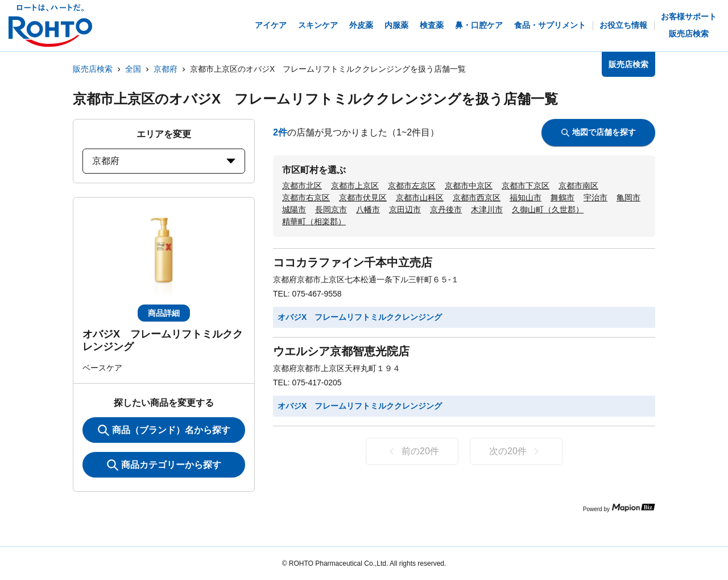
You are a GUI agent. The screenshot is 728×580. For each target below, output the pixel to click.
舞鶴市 (562, 198)
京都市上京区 (355, 186)
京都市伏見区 (363, 198)
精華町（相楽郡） (314, 221)
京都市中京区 (469, 186)
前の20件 (412, 451)
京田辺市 (405, 209)
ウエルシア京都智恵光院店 (341, 351)
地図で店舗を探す (599, 132)
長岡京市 (331, 209)
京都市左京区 (412, 186)
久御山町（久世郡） (548, 209)
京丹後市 (446, 209)
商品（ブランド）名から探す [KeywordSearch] (164, 430)
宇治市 (595, 198)
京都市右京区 (306, 198)
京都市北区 (302, 186)
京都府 (166, 69)
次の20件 (516, 451)
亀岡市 (628, 198)
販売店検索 (93, 69)
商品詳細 (164, 313)
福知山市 (526, 198)
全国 (133, 69)
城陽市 (294, 209)
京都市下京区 (526, 186)
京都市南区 (578, 186)
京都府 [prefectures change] (164, 161)
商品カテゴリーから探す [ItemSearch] (164, 465)
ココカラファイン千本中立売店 (353, 262)
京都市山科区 (420, 198)
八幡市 (368, 209)
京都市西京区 (477, 198)
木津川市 (487, 209)
